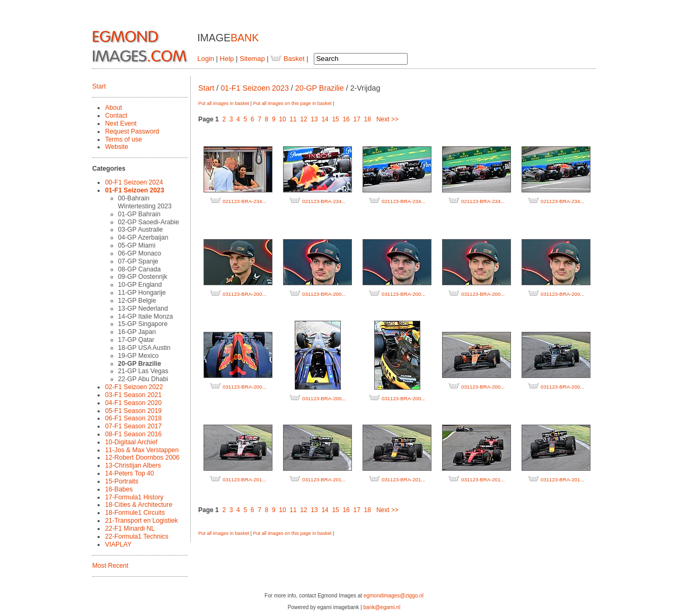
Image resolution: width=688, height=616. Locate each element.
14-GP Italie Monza (146, 316)
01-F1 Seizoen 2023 (134, 190)
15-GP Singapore (143, 324)
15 (335, 119)
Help (227, 59)
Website (117, 147)
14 (325, 119)
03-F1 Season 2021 (133, 395)
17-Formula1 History (134, 497)
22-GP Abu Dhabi (143, 379)
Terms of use (124, 139)
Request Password (132, 131)
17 (356, 119)
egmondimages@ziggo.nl (394, 596)
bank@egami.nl (382, 607)
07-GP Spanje (138, 261)
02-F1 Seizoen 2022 (134, 387)
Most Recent (110, 566)
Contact (116, 116)
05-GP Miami (137, 245)
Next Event (121, 124)
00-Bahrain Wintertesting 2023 (145, 202)
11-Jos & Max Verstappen (142, 450)
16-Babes (119, 489)
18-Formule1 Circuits (135, 513)
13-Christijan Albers (133, 465)
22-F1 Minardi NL (130, 529)
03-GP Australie (141, 230)
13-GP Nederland (143, 309)
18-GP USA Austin (144, 348)
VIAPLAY (118, 544)
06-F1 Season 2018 (133, 418)
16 (346, 119)
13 (314, 119)
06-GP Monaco (140, 253)
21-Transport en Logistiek (141, 521)
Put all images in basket (224, 103)
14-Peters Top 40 (129, 473)
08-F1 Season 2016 (133, 434)
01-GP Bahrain (139, 214)
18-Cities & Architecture (139, 505)
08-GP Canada (140, 269)
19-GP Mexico (139, 356)
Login (206, 59)
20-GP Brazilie (140, 364)
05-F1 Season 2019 (133, 411)
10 (282, 119)
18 (368, 119)
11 (293, 119)
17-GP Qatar (136, 340)
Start (99, 86)
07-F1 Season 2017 (133, 426)
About (113, 108)
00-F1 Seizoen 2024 (134, 182)
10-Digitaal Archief (131, 442)
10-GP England (140, 285)
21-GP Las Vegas (143, 371)
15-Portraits (122, 481)
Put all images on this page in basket (292, 103)
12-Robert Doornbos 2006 (142, 457)
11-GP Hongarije (142, 293)
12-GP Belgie (137, 301)
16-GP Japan (137, 332)
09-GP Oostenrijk (143, 277)
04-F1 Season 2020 (133, 403)
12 (303, 119)
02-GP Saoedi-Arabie (149, 222)
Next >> (387, 119)
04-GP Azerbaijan (143, 237)
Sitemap (252, 59)
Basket (287, 59)
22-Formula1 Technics (136, 536)
